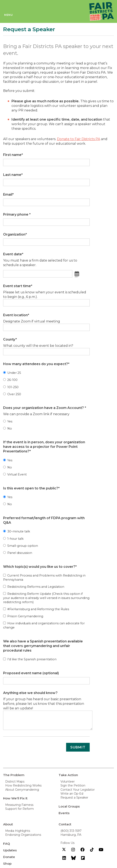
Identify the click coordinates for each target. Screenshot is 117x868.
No (8, 428)
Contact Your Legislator (78, 790)
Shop (7, 864)
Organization (15, 234)
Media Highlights (18, 831)
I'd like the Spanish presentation (30, 659)
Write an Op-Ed (72, 794)
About (8, 824)
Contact (65, 824)
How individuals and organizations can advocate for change (44, 625)
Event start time (18, 286)
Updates (10, 850)
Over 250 (12, 394)
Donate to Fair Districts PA (79, 139)
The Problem (14, 775)
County (10, 339)
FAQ (7, 844)
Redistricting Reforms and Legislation (34, 587)
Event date (13, 254)
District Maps (15, 782)
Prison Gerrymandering (23, 616)
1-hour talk (13, 539)
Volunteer (68, 782)
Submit (78, 747)
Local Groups (69, 806)
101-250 (11, 387)
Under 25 (12, 373)
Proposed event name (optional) (31, 673)
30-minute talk (17, 531)
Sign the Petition (73, 785)
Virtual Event (15, 474)
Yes (8, 421)
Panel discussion (18, 553)
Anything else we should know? (30, 693)
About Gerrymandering (22, 790)
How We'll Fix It (15, 798)
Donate (9, 857)
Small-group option (21, 546)
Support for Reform (19, 809)
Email (8, 194)
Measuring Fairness (19, 805)
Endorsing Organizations (23, 835)
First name (13, 155)
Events (64, 813)
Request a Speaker (74, 798)
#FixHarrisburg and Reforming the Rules (36, 609)
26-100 (10, 380)
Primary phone (17, 214)
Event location (16, 315)
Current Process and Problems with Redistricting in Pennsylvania (44, 578)
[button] (78, 273)
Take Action (68, 775)
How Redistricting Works (23, 785)
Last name (13, 175)
